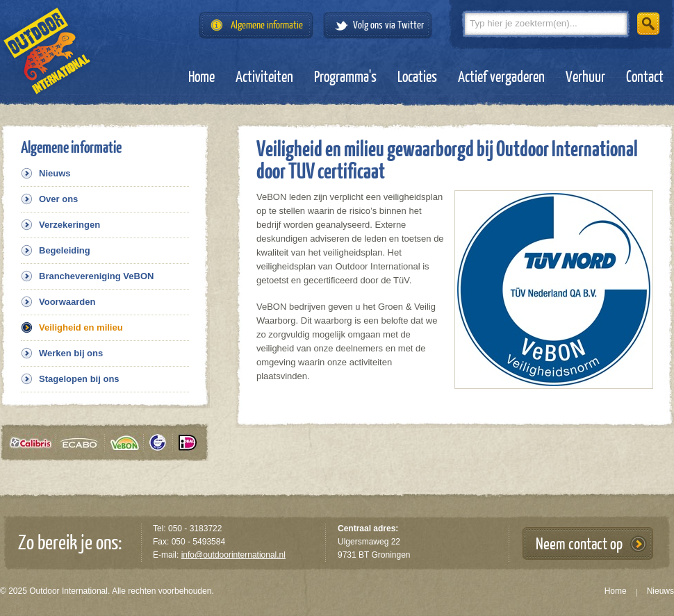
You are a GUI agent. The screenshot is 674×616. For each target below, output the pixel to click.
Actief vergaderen (501, 77)
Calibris (33, 443)
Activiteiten (264, 77)
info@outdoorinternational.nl (233, 555)
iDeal (188, 443)
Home (202, 77)
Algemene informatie (267, 25)
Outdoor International (47, 51)
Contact (645, 77)
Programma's (345, 77)
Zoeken (648, 24)
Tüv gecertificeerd (163, 443)
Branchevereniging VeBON (96, 276)
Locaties (417, 77)
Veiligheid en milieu (81, 327)
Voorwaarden (67, 302)
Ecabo (84, 443)
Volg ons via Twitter (388, 25)
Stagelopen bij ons (79, 379)
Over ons (58, 199)
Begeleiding (65, 250)
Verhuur (585, 77)
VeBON (129, 443)
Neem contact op (579, 544)
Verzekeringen (69, 225)
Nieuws (55, 173)
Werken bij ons (71, 353)
